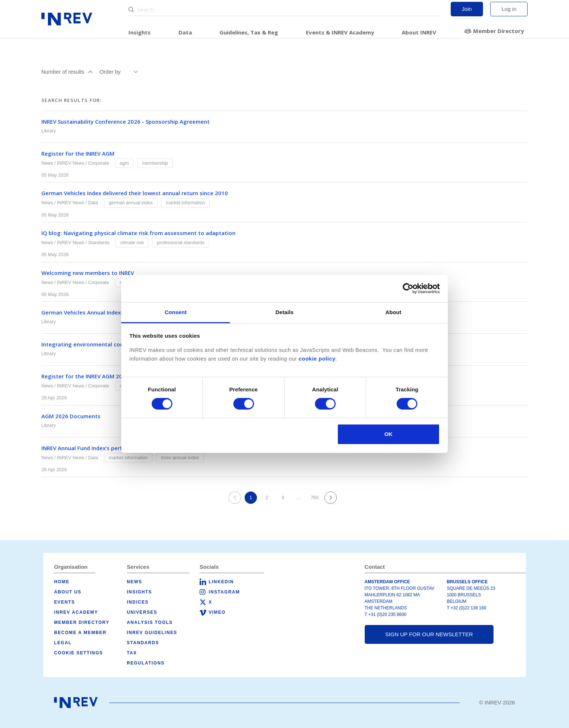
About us (68, 592)
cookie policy (317, 359)
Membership (155, 163)
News (47, 163)
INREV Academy (76, 612)
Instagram (224, 592)
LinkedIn (221, 582)
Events (65, 602)
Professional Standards (181, 242)
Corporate (99, 163)
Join (467, 9)
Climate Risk (132, 242)
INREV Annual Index (180, 458)
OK (388, 434)
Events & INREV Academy (340, 32)
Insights (140, 32)
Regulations (146, 663)
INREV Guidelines (152, 633)
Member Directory (499, 31)
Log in (509, 9)
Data (185, 32)
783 (315, 497)
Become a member (80, 633)
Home (62, 582)
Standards (99, 242)
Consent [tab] (176, 312)
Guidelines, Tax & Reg (249, 32)
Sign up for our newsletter (429, 634)
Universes (142, 612)
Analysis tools (150, 622)
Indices (138, 602)
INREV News (71, 163)
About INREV (419, 32)
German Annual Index (131, 203)
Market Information (185, 203)
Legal (63, 643)
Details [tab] (284, 312)
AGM (124, 163)
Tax (132, 653)
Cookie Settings (79, 653)
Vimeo (217, 612)
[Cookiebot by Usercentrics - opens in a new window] (408, 288)
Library (49, 131)
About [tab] (393, 312)
